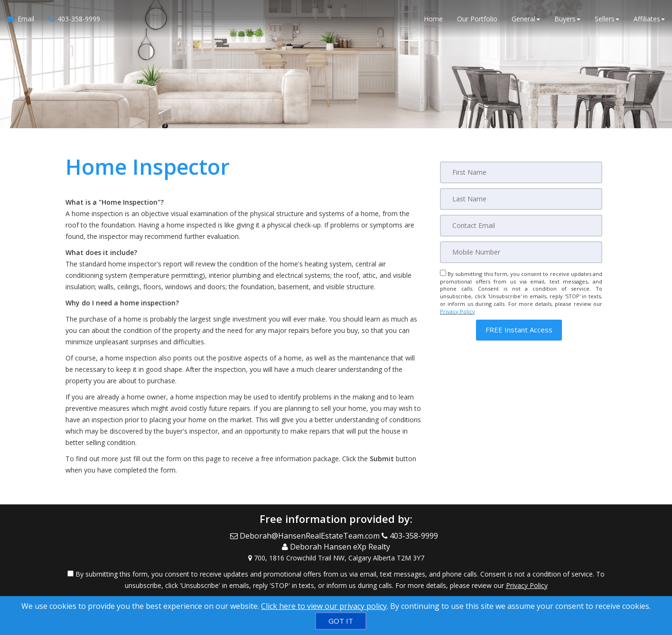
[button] (519, 330)
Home (433, 19)
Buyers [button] (567, 19)
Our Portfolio (477, 19)
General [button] (526, 19)
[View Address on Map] (336, 558)
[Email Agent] (24, 19)
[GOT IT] (341, 621)
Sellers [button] (607, 19)
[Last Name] (521, 199)
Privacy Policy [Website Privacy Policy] (457, 311)
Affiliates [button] (649, 19)
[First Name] (521, 172)
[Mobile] (521, 252)
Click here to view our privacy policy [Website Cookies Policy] (324, 606)
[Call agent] (71, 19)
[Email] (521, 226)
